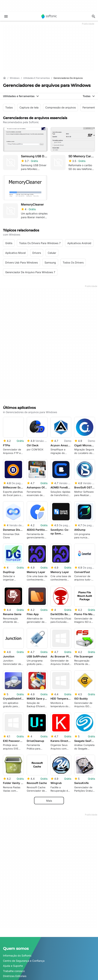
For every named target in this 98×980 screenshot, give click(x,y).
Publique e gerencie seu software (23, 952)
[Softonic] (49, 16)
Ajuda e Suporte (13, 916)
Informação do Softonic (17, 905)
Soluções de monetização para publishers (29, 947)
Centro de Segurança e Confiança (24, 911)
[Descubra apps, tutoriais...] (94, 16)
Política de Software (15, 957)
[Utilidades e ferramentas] (36, 78)
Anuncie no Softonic (15, 962)
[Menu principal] (6, 16)
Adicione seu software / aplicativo (24, 931)
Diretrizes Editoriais (15, 926)
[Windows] (15, 78)
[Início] (4, 78)
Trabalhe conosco (14, 921)
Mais (49, 750)
